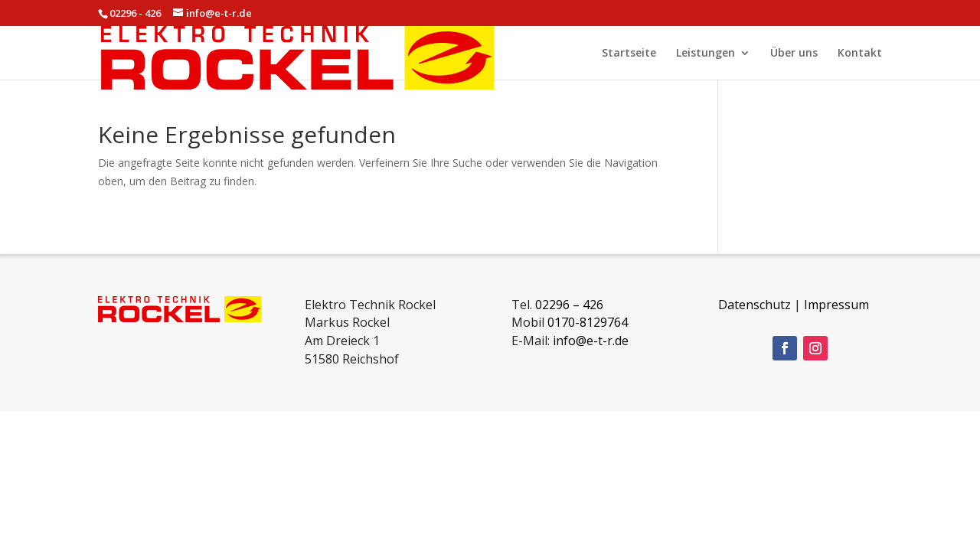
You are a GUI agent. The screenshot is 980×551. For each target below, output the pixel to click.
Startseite (629, 54)
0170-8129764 (588, 322)
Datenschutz (755, 305)
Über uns (794, 54)
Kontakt (860, 54)
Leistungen (706, 54)
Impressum (836, 305)
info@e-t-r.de (591, 341)
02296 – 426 (569, 305)
